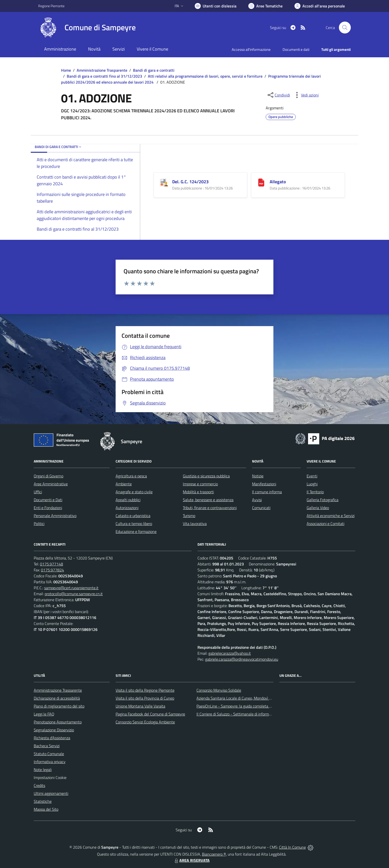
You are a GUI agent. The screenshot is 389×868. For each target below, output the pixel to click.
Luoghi (312, 484)
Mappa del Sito (46, 809)
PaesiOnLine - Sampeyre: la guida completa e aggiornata (243, 706)
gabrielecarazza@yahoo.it (230, 653)
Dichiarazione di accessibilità (57, 698)
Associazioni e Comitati (325, 524)
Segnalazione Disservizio (54, 730)
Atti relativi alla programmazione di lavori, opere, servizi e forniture (205, 76)
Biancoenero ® (214, 854)
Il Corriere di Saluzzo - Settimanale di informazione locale (243, 714)
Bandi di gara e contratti (154, 70)
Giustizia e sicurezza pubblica (206, 476)
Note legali (43, 770)
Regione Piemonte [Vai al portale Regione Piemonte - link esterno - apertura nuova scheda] (51, 6)
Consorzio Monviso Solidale (219, 690)
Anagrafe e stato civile (134, 492)
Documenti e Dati (48, 500)
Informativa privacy (50, 762)
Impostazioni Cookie (50, 777)
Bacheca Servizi (47, 746)
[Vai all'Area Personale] (320, 6)
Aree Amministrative (51, 484)
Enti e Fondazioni (48, 508)
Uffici (38, 492)
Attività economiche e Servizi (331, 516)
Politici (39, 524)
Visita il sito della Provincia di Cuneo (145, 698)
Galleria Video (318, 508)
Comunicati (261, 508)
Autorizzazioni (127, 508)
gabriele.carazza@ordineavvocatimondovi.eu (242, 659)
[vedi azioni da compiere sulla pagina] (306, 95)
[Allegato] (261, 182)
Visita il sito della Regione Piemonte (145, 690)
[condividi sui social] (278, 95)
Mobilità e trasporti (198, 492)
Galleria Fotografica (323, 500)
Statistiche (43, 801)
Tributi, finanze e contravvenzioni (210, 508)
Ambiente (124, 484)
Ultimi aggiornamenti (51, 793)
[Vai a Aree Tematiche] (265, 6)
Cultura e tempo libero (134, 524)
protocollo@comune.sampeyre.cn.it (74, 594)
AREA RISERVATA (192, 860)
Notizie (258, 476)
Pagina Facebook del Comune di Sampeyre (150, 714)
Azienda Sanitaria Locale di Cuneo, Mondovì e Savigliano (243, 698)
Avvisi (257, 500)
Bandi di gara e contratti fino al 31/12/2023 (104, 76)
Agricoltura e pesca (131, 476)
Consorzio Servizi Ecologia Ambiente (145, 722)
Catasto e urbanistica (133, 516)
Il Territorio (315, 492)
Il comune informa (267, 492)
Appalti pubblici (128, 500)
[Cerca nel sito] (345, 28)
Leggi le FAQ (44, 714)
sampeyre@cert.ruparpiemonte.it (71, 588)
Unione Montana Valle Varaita (140, 706)
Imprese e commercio (200, 484)
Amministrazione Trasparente (102, 70)
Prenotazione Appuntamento (58, 722)
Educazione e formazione (136, 531)
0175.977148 (51, 564)
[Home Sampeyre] (87, 28)
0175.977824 (52, 570)
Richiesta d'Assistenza (52, 738)
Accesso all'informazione (251, 49)
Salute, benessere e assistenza (208, 500)
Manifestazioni (264, 484)
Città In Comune (292, 847)
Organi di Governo (49, 476)
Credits (39, 785)
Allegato (278, 182)
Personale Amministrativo (55, 516)
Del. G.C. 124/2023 (190, 182)
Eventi (312, 476)
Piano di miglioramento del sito (59, 706)
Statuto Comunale (49, 754)
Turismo (189, 516)
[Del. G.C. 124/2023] (164, 182)
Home (66, 70)
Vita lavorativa (195, 524)
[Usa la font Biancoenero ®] (216, 6)
